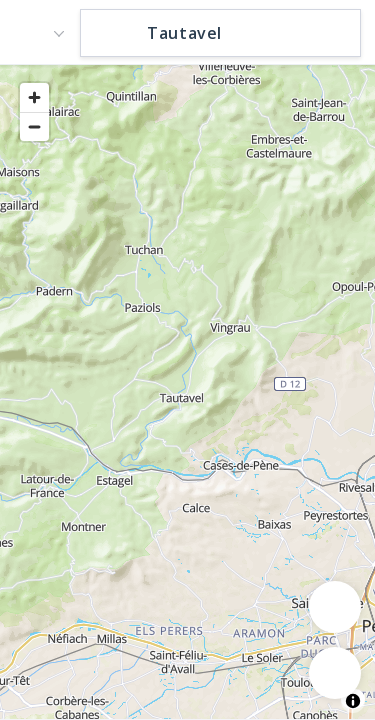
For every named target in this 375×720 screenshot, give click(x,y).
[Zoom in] (34, 97)
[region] (187, 391)
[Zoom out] (34, 126)
